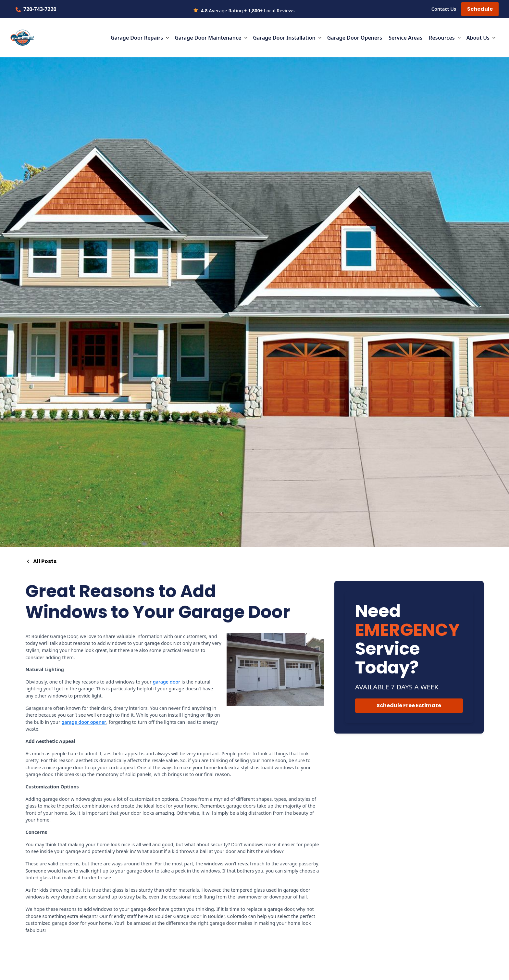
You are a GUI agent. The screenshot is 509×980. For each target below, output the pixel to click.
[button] (140, 38)
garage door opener (84, 722)
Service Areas (405, 38)
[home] (22, 38)
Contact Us (444, 9)
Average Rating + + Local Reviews (248, 11)
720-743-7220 (40, 9)
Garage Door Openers (355, 38)
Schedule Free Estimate (409, 705)
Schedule (480, 9)
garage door (167, 682)
